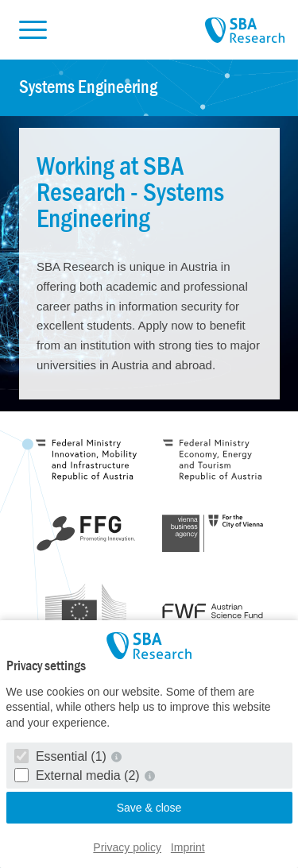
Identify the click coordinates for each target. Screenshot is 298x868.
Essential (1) (62, 756)
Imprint (188, 847)
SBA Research (245, 31)
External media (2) (79, 775)
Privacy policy (127, 847)
